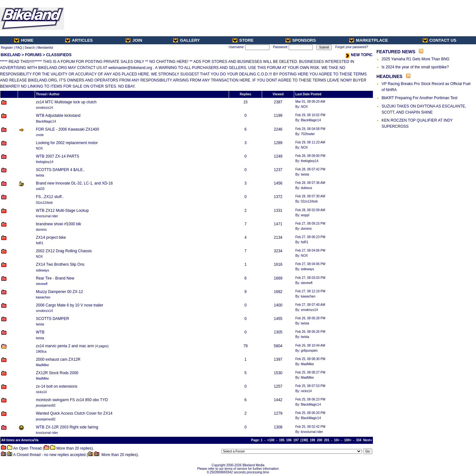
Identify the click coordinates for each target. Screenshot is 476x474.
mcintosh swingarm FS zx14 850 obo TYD (72, 400)
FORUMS (33, 55)
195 (282, 440)
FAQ (19, 48)
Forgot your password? (352, 47)
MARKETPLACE (369, 40)
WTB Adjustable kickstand (58, 116)
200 (320, 440)
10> (337, 440)
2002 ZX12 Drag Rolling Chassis (64, 251)
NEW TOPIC (359, 55)
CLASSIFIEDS (59, 55)
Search (30, 48)
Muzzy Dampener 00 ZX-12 (60, 292)
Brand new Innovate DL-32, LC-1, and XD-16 (74, 183)
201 (327, 440)
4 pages (102, 346)
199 (312, 440)
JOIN (134, 40)
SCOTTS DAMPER (53, 319)
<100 (271, 440)
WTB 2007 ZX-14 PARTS (58, 156)
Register (7, 48)
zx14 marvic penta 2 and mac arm (65, 346)
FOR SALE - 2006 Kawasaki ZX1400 (68, 129)
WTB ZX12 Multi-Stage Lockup (62, 211)
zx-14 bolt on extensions (57, 386)
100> (348, 440)
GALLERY (186, 40)
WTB (40, 332)
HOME (24, 40)
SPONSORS (301, 40)
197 (296, 440)
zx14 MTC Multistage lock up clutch (66, 102)
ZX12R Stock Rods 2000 (57, 373)
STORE (243, 40)
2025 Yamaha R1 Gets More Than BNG (415, 59)
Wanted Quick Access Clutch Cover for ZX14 (74, 413)
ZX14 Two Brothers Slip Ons (60, 264)
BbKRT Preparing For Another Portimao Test (419, 98)
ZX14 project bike (51, 237)
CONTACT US (440, 40)
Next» (368, 440)
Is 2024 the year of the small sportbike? (415, 67)
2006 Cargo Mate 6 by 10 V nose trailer (70, 305)
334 (359, 440)
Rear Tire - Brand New (55, 278)
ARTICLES (79, 40)
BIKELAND (11, 55)
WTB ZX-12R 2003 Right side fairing (67, 427)
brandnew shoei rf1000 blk (59, 224)
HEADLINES (389, 76)
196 (289, 440)
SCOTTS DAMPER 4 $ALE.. (61, 170)
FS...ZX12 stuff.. (50, 197)
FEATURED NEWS (396, 52)
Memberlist (45, 48)
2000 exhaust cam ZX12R (58, 359)
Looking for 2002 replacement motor (67, 143)
